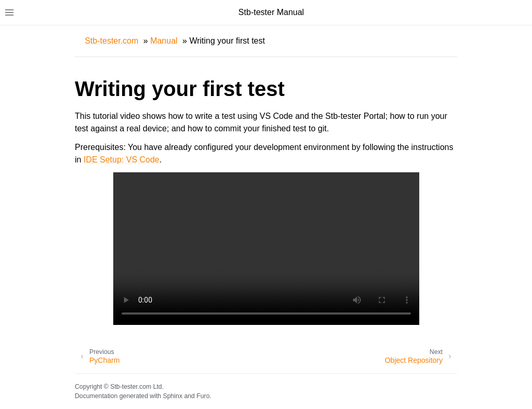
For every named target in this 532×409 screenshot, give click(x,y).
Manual (164, 41)
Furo (203, 396)
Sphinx (173, 396)
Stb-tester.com (111, 41)
